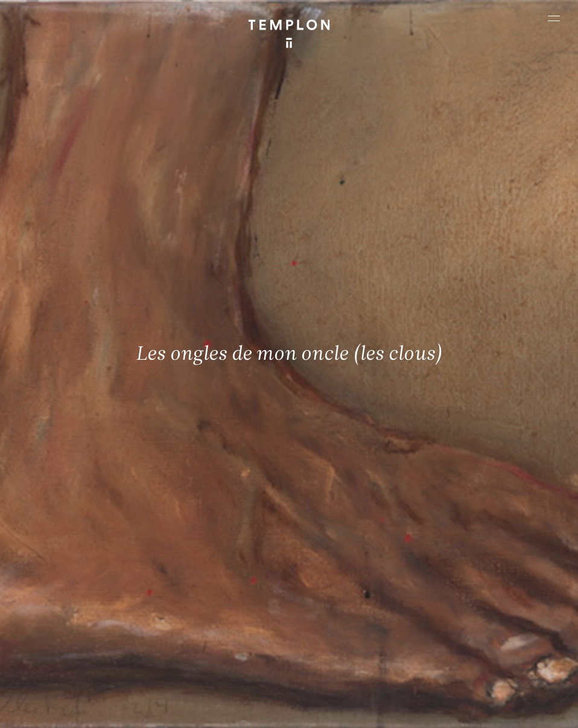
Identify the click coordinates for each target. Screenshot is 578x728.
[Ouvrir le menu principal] (554, 18)
